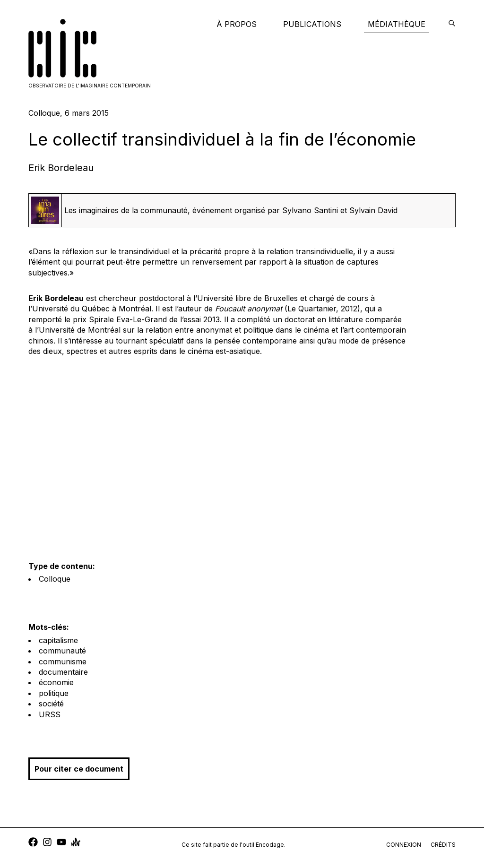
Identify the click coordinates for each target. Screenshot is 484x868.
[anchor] (76, 843)
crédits (443, 845)
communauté (62, 651)
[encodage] (452, 24)
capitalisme (58, 640)
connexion (404, 845)
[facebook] (33, 843)
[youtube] (61, 843)
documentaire (63, 672)
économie (56, 682)
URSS (50, 714)
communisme (63, 662)
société (51, 704)
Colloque (55, 579)
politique (54, 693)
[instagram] (47, 843)
